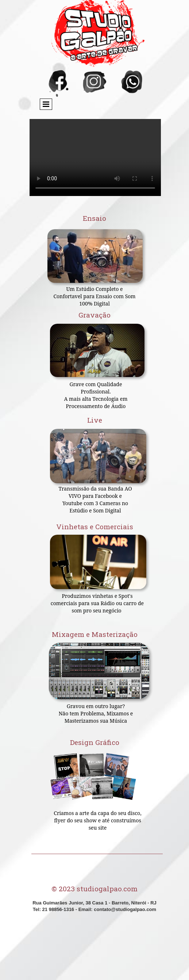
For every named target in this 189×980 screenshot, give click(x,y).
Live (95, 420)
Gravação (94, 315)
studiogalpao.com (107, 889)
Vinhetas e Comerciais (95, 526)
